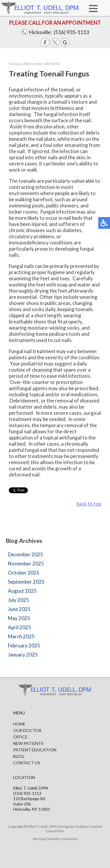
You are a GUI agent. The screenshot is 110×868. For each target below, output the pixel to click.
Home (19, 724)
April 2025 (20, 627)
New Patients (28, 743)
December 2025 (26, 554)
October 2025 (24, 573)
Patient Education (35, 750)
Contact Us (27, 763)
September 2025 (26, 582)
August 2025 (22, 591)
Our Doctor (27, 730)
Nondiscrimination (63, 839)
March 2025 (21, 636)
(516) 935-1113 (71, 32)
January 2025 (23, 655)
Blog (19, 756)
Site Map (39, 839)
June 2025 (19, 609)
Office (20, 737)
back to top (89, 504)
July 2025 (18, 600)
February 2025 (24, 645)
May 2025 (19, 618)
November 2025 (26, 564)
